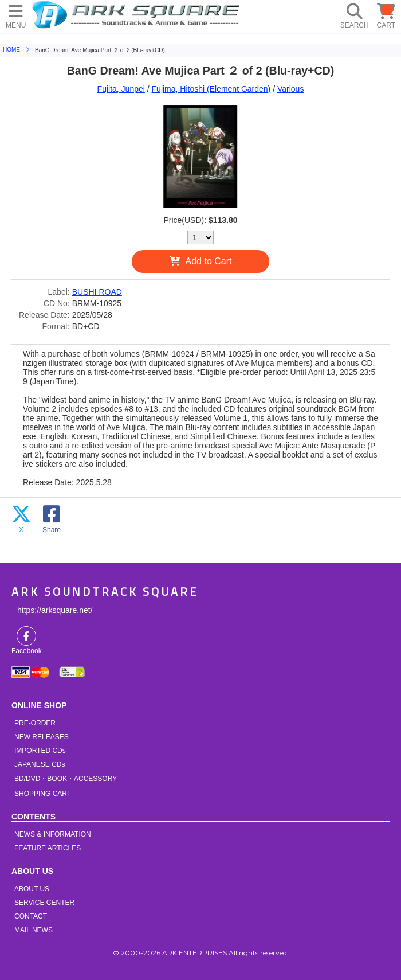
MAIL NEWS (34, 930)
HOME (137, 14)
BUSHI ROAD (97, 292)
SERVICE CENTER (44, 903)
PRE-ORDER (35, 723)
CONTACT (31, 916)
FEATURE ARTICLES (48, 848)
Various (290, 89)
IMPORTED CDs (40, 751)
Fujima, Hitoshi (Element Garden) (211, 89)
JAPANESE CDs (40, 764)
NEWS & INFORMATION (53, 834)
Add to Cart (209, 261)
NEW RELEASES (42, 737)
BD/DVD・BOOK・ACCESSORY (66, 779)
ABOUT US (32, 889)
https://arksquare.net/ (55, 610)
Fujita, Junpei (121, 89)
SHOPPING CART (43, 794)
